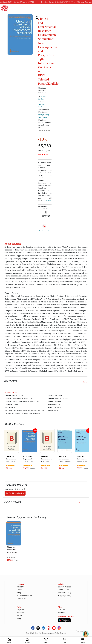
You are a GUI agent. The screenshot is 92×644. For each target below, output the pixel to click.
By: (43, 98)
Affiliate (62, 610)
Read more (48, 201)
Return (20, 616)
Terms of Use (63, 590)
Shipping (20, 613)
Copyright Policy (65, 595)
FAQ (19, 618)
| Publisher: (43, 115)
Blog (19, 593)
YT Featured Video (24, 595)
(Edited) (41, 101)
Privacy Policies (65, 587)
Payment (20, 610)
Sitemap (61, 613)
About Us (21, 587)
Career (20, 590)
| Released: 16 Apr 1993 (43, 91)
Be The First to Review (15, 493)
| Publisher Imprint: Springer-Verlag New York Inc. (45, 124)
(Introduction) (43, 109)
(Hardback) (42, 88)
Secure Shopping (65, 593)
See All (85, 382)
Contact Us (21, 598)
